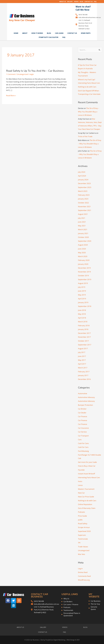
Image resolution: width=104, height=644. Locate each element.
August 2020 (83, 245)
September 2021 (85, 210)
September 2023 (85, 187)
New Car (81, 493)
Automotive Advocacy (86, 397)
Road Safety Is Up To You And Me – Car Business (35, 71)
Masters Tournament (86, 489)
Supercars (82, 535)
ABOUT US (63, 2)
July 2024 (82, 172)
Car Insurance (83, 428)
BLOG (81, 2)
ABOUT (25, 33)
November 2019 (84, 272)
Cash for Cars (83, 447)
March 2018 (83, 322)
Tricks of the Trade (85, 136)
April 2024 (82, 176)
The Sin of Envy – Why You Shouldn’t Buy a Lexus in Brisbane (89, 112)
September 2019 (85, 279)
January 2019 (83, 302)
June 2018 (82, 310)
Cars (80, 440)
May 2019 (82, 295)
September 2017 (85, 345)
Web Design (71, 640)
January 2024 (83, 180)
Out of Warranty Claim (87, 508)
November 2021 (84, 206)
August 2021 (83, 214)
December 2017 (84, 333)
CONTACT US (88, 2)
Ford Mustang (83, 451)
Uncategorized (22, 74)
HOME (16, 33)
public (80, 520)
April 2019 (82, 299)
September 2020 (85, 241)
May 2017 (82, 360)
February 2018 (84, 326)
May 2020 (82, 253)
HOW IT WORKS (37, 33)
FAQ (95, 2)
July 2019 (82, 287)
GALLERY (70, 2)
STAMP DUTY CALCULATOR (48, 37)
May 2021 (82, 226)
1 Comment (11, 74)
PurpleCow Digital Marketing (55, 640)
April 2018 (82, 318)
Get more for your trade (87, 462)
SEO (78, 640)
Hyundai (81, 470)
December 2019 (84, 268)
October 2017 (83, 341)
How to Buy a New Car (87, 466)
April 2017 (82, 364)
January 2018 (83, 329)
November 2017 (84, 337)
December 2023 (84, 183)
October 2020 (83, 237)
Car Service (82, 432)
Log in (80, 568)
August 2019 (83, 283)
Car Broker (82, 409)
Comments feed (84, 576)
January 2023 (83, 199)
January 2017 (83, 375)
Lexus (80, 485)
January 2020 (83, 264)
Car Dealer (82, 413)
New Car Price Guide (86, 497)
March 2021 (83, 229)
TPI (79, 543)
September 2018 (85, 306)
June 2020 (82, 249)
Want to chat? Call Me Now (83, 8)
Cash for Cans (83, 443)
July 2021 (82, 218)
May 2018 (82, 314)
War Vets (81, 554)
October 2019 (83, 276)
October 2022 (83, 203)
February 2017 (84, 372)
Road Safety (83, 524)
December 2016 (84, 379)
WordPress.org (84, 580)
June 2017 (82, 356)
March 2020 (83, 256)
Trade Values (83, 547)
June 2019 (82, 291)
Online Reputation (85, 504)
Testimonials (83, 539)
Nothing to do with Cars (87, 87)
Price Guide (82, 516)
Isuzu (80, 481)
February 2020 (84, 260)
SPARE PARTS (86, 33)
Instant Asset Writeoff (86, 474)
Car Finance (83, 416)
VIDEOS (76, 2)
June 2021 (82, 222)
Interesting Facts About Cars (89, 477)
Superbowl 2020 (84, 531)
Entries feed (83, 572)
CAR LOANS (59, 33)
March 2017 (83, 368)
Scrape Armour (84, 527)
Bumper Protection (85, 405)
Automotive (83, 393)
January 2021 (83, 233)
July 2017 (82, 352)
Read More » (11, 96)
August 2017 (83, 348)
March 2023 (83, 191)
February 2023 (84, 195)
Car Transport (83, 436)
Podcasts (81, 512)
